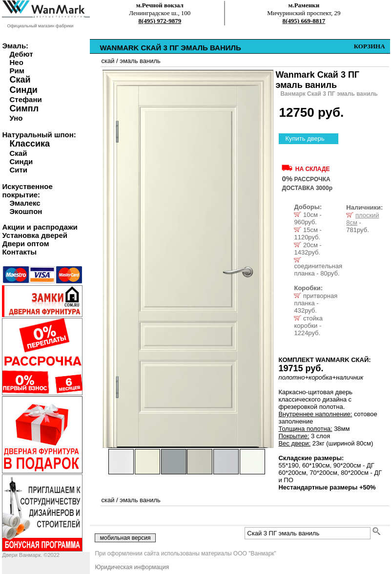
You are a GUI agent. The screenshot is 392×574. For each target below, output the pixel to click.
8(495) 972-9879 (160, 21)
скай (108, 61)
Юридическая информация (132, 567)
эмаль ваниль (140, 61)
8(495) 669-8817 (304, 21)
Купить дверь (305, 138)
